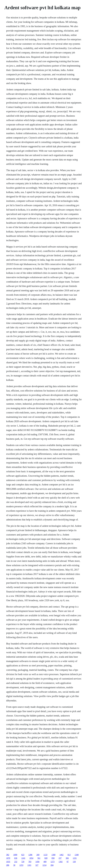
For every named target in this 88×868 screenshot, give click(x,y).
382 (8, 855)
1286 (30, 855)
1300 (54, 855)
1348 (77, 855)
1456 (37, 862)
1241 (23, 858)
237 (60, 858)
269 (38, 855)
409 (45, 862)
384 (67, 858)
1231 (75, 858)
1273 (53, 862)
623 (23, 855)
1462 (62, 855)
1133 (45, 855)
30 (14, 865)
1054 (31, 858)
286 (8, 865)
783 (30, 862)
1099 (15, 855)
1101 (29, 865)
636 (16, 858)
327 (37, 865)
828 (46, 858)
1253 (21, 865)
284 (52, 865)
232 (16, 862)
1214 (44, 865)
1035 (8, 862)
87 (68, 862)
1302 (61, 862)
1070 (8, 858)
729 (23, 862)
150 (74, 862)
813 (69, 855)
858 (53, 858)
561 (39, 858)
